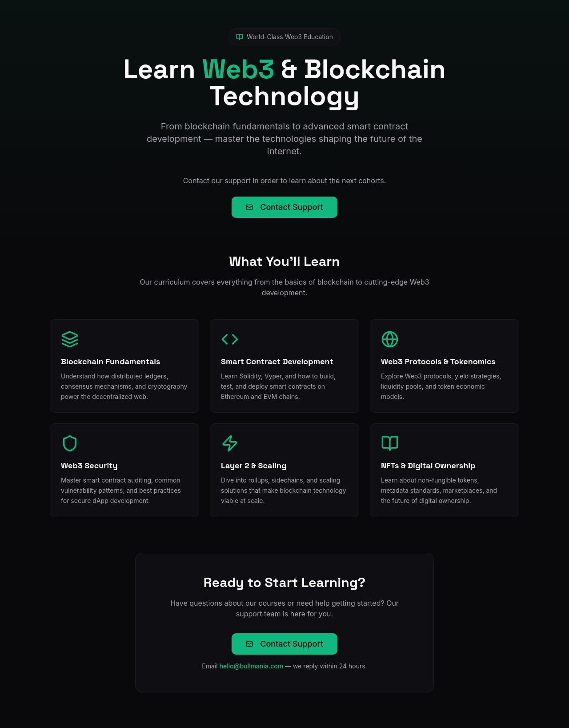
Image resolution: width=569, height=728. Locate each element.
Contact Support (284, 207)
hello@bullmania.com (252, 666)
